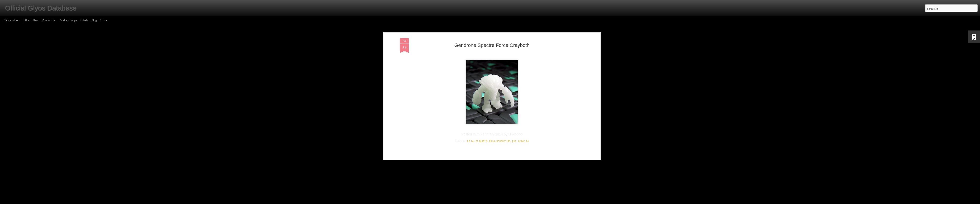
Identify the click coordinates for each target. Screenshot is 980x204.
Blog (94, 20)
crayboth (481, 30)
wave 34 (524, 30)
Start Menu (32, 20)
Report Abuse (525, 201)
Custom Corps (68, 20)
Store (104, 20)
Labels (84, 20)
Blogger (511, 201)
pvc (514, 30)
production (503, 30)
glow (492, 30)
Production (49, 20)
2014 (470, 30)
